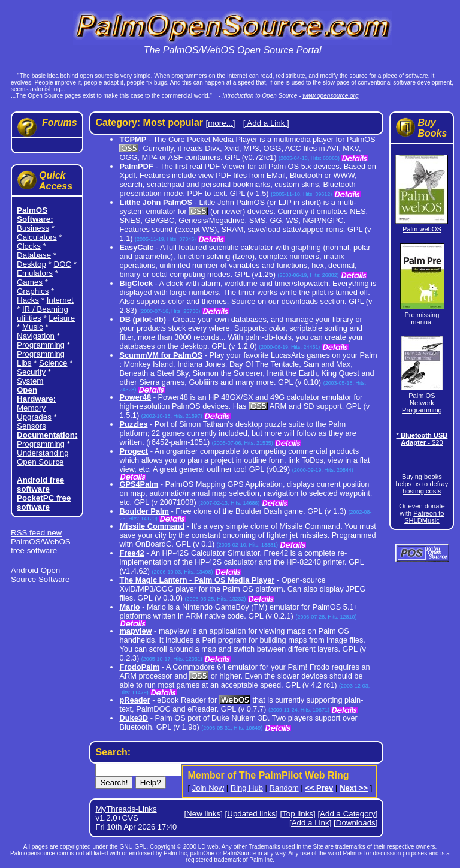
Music (33, 327)
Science (53, 363)
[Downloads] (355, 823)
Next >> (354, 788)
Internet (60, 300)
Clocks (29, 246)
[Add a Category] (347, 814)
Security (31, 372)
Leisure (62, 318)
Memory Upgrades (34, 412)
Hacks (28, 300)
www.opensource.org (330, 96)
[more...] (220, 123)
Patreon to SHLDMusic (424, 517)
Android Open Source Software (40, 575)
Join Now (208, 788)
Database (34, 255)
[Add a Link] (310, 823)
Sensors (31, 426)
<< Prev (319, 788)
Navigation (36, 336)
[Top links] (297, 814)
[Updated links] (252, 814)
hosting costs (422, 491)
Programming (41, 345)
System (30, 381)
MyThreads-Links (126, 809)
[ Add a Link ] (266, 123)
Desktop (31, 264)
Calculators (37, 237)
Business (33, 228)
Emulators (35, 273)
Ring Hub (247, 788)
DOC (63, 264)
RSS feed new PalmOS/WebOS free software (41, 542)
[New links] (203, 814)
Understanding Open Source (43, 457)
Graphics (33, 291)
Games (30, 282)
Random (284, 788)
